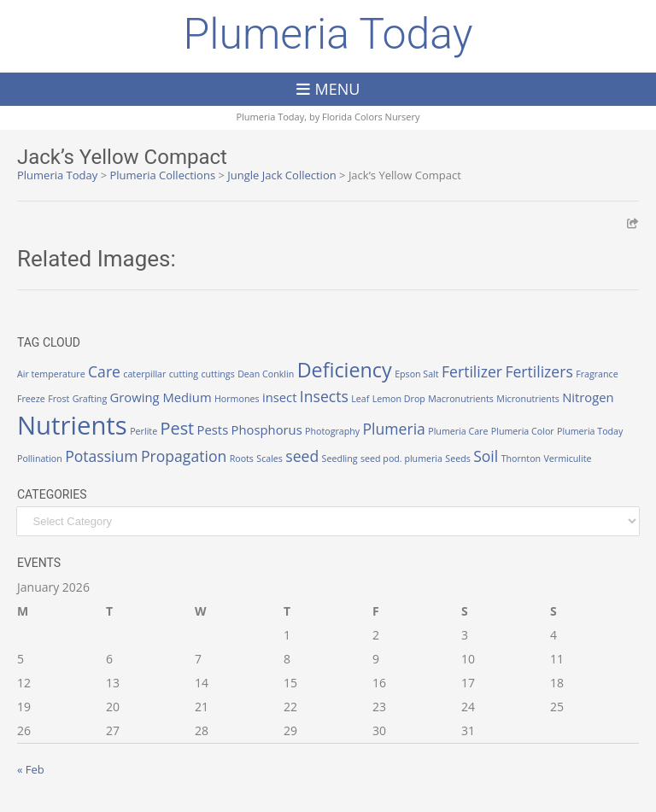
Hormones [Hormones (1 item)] (237, 399)
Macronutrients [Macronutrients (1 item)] (461, 399)
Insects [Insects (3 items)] (324, 396)
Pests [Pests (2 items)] (213, 429)
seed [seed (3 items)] (302, 456)
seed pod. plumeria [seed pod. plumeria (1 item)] (401, 459)
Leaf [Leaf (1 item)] (360, 399)
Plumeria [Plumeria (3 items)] (394, 429)
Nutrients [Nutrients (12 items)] (72, 425)
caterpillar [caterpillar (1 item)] (144, 374)
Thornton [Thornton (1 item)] (521, 459)
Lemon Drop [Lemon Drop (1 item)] (399, 399)
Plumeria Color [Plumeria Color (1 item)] (523, 431)
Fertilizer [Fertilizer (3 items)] (472, 371)
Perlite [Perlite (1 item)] (143, 431)
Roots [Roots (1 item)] (242, 459)
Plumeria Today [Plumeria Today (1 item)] (590, 431)
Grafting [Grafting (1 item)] (90, 399)
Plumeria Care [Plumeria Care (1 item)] (458, 431)
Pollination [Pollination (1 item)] (40, 459)
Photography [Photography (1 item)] (332, 431)
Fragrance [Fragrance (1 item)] (597, 374)
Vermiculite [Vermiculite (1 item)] (567, 459)
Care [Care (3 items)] (104, 371)
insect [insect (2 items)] (280, 397)
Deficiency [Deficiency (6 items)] (345, 370)
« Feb (31, 769)
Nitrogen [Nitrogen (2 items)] (588, 397)
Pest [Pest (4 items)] (178, 428)
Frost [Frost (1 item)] (59, 399)
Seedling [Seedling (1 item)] (340, 459)
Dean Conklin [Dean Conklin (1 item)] (266, 374)
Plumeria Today (328, 34)
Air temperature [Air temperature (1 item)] (51, 374)
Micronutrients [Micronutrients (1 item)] (527, 399)
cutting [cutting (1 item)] (184, 374)
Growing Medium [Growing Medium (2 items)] (161, 397)
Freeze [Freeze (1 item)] (31, 399)
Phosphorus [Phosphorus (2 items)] (267, 429)
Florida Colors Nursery (371, 117)
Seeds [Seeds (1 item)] (457, 459)
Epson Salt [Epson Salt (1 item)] (417, 374)
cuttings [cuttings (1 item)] (217, 374)
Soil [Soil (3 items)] (486, 456)
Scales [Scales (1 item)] (269, 459)
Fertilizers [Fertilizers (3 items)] (539, 371)
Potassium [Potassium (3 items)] (101, 456)
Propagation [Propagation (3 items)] (184, 456)
